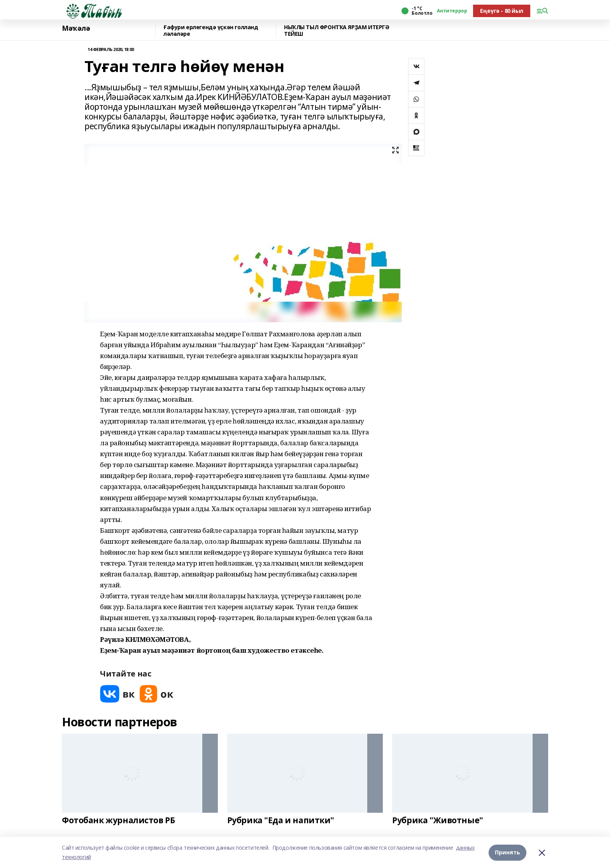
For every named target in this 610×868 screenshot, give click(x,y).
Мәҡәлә (76, 28)
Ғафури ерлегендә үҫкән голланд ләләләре (211, 31)
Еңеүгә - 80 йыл (502, 11)
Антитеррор (452, 11)
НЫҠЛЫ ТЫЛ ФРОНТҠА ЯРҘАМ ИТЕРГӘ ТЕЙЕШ (337, 31)
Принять (507, 852)
